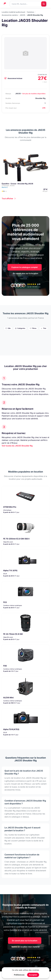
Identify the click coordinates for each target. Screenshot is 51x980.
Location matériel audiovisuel (13, 12)
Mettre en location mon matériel (25, 947)
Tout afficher (7, 199)
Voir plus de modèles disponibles (34, 94)
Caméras (30, 12)
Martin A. (6, 187)
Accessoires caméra (10, 15)
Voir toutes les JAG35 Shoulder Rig (17, 446)
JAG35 (22, 15)
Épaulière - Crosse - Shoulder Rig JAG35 (17, 184)
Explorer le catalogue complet (25, 267)
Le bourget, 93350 (8, 186)
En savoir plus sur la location (26, 273)
